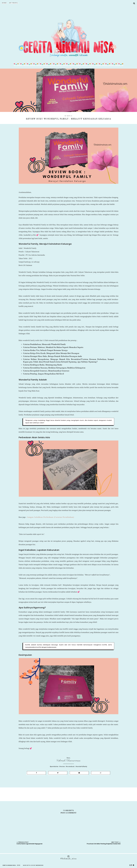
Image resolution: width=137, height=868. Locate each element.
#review (62, 766)
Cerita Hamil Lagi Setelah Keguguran (30, 844)
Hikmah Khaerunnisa (69, 761)
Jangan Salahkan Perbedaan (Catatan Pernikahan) (50, 517)
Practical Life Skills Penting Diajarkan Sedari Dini (104, 844)
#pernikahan (54, 766)
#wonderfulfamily (81, 766)
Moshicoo (40, 865)
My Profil (14, 3)
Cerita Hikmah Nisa (9, 865)
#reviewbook (70, 766)
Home (4, 3)
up (132, 865)
